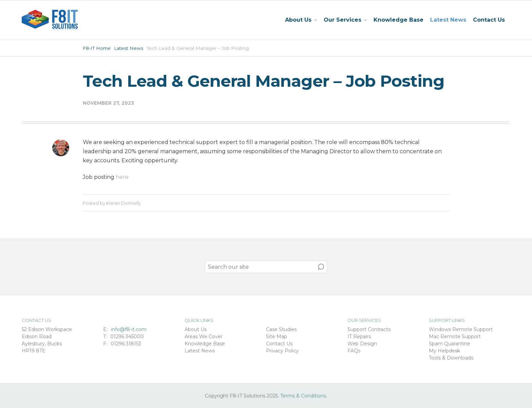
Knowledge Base (398, 20)
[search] (266, 267)
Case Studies (281, 329)
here (122, 177)
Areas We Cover (204, 336)
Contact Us (489, 20)
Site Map (277, 336)
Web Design (362, 344)
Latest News (448, 20)
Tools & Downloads (451, 358)
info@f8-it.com (129, 329)
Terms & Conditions (303, 396)
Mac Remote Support (455, 336)
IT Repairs (359, 336)
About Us (196, 329)
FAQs (354, 351)
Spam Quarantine (450, 344)
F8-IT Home (97, 48)
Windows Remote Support (461, 329)
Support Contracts (369, 329)
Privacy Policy (282, 351)
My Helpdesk (444, 351)
